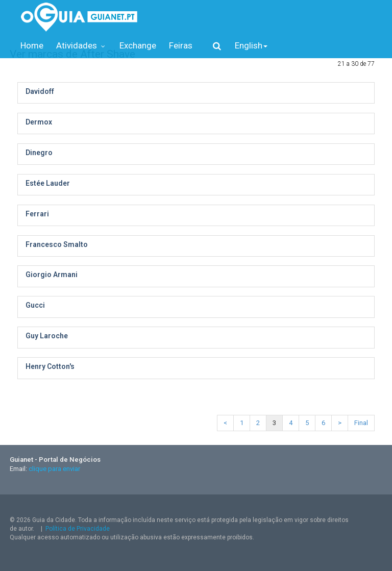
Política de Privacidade (78, 529)
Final (361, 423)
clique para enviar (54, 469)
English (251, 45)
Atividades (81, 45)
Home (32, 45)
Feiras (181, 45)
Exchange (138, 45)
